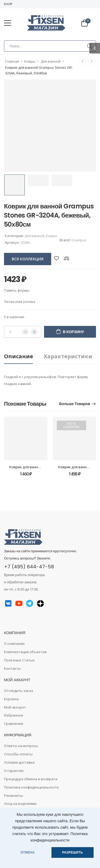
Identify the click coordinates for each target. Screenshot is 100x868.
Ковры (30, 61)
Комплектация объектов (25, 652)
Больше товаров (75, 404)
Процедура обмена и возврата (31, 779)
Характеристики (68, 356)
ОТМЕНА (28, 852)
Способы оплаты (18, 754)
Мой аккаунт (15, 707)
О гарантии (14, 771)
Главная (12, 61)
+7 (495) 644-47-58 (29, 567)
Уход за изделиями (20, 804)
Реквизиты (13, 795)
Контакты (12, 668)
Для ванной (51, 61)
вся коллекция (28, 259)
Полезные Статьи (19, 660)
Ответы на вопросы (21, 746)
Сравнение (14, 724)
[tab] (24, 357)
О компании (14, 644)
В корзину (73, 332)
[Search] (50, 46)
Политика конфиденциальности (31, 787)
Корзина (11, 699)
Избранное (14, 715)
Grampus (79, 240)
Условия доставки (19, 762)
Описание (19, 356)
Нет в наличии (71, 425)
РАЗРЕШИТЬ (72, 852)
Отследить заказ (19, 691)
